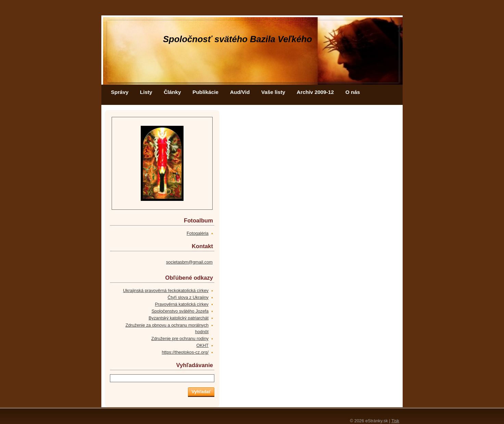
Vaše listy (273, 92)
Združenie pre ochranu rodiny (180, 338)
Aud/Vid (240, 92)
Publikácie (205, 92)
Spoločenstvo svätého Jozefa (180, 311)
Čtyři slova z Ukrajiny (188, 297)
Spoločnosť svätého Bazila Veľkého (237, 39)
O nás (353, 92)
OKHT (202, 345)
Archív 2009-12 (315, 92)
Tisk (395, 421)
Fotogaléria (198, 233)
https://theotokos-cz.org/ (185, 352)
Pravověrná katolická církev (182, 304)
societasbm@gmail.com (189, 262)
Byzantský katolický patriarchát (179, 318)
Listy (146, 92)
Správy (120, 92)
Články (172, 92)
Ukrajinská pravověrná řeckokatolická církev (166, 290)
